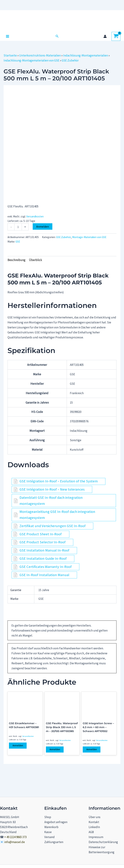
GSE (18, 242)
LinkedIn (94, 827)
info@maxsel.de (15, 842)
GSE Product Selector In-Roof (43, 542)
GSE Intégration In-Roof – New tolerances (52, 489)
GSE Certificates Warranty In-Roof (46, 567)
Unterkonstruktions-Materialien (40, 55)
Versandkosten (35, 216)
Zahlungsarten (54, 842)
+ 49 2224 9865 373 (15, 837)
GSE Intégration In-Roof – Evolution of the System (59, 481)
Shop (48, 817)
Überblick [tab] (35, 260)
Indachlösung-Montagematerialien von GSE (31, 60)
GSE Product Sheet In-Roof (41, 534)
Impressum (96, 837)
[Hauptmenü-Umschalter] (8, 36)
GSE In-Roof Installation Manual (44, 575)
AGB (91, 832)
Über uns (95, 817)
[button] (57, 36)
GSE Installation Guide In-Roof (43, 558)
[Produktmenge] (18, 227)
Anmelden (43, 226)
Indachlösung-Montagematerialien (85, 55)
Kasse (48, 832)
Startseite (10, 55)
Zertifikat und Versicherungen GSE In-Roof (53, 526)
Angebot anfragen (56, 822)
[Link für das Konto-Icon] (105, 36)
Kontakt (94, 822)
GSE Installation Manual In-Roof (44, 550)
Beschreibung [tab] (16, 260)
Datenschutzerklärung (103, 842)
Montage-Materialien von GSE (89, 237)
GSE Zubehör (70, 60)
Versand (49, 837)
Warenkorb (51, 827)
